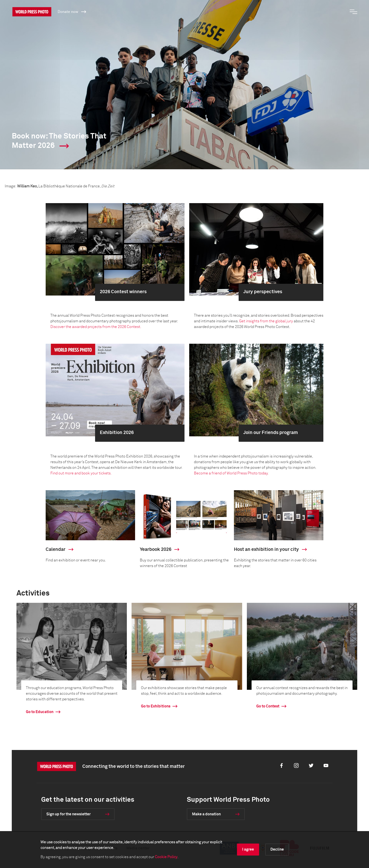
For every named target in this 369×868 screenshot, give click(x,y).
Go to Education (40, 712)
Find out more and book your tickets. (81, 473)
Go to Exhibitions (156, 706)
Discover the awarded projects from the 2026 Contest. (96, 327)
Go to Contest (268, 706)
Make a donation (206, 814)
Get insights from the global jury (266, 321)
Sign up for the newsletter (68, 814)
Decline (277, 849)
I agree (248, 849)
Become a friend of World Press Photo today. (232, 473)
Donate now (72, 12)
